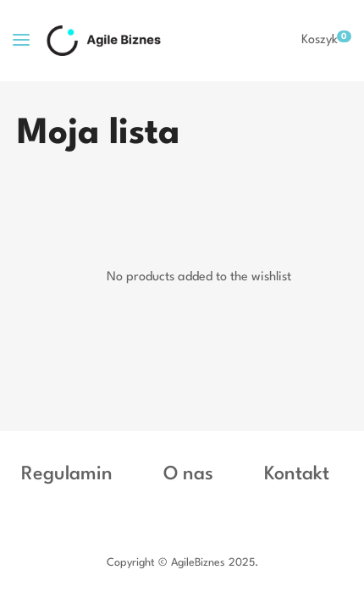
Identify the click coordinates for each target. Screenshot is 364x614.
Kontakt (297, 474)
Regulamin (67, 474)
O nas (188, 474)
